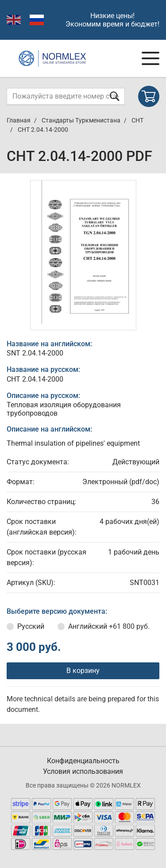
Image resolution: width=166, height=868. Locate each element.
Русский (31, 626)
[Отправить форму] (115, 96)
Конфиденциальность (83, 761)
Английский (109, 626)
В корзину (83, 671)
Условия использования (83, 771)
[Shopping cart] (149, 96)
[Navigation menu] (151, 58)
